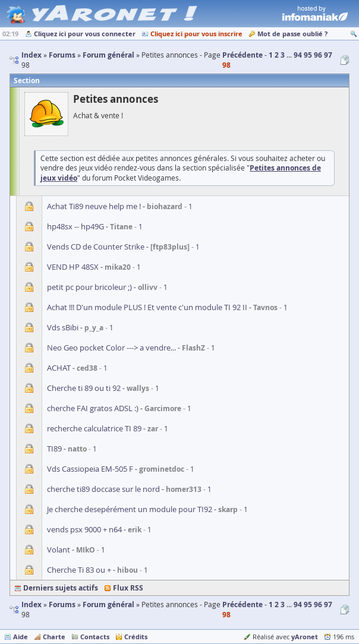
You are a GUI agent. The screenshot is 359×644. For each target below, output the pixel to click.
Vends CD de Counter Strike (96, 247)
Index (32, 604)
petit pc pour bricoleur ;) (89, 287)
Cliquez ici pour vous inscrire (196, 34)
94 (298, 55)
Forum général (108, 604)
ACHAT (59, 368)
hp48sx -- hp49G (75, 226)
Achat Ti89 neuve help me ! (94, 206)
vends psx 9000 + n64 (84, 529)
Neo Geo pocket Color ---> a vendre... (111, 348)
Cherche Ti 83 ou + (79, 570)
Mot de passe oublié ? (292, 34)
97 (328, 55)
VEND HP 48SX (73, 267)
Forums (62, 604)
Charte (54, 637)
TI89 (54, 449)
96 (318, 55)
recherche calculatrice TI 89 (94, 428)
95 (308, 55)
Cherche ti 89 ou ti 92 (84, 388)
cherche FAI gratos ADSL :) (93, 408)
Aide (21, 637)
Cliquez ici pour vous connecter (85, 34)
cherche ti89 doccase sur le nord (103, 489)
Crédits (136, 637)
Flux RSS (128, 588)
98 (226, 65)
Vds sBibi (63, 327)
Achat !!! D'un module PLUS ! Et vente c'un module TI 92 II (147, 307)
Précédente (243, 55)
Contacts (95, 637)
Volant (59, 550)
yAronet (305, 637)
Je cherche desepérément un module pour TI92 (130, 509)
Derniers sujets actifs (61, 588)
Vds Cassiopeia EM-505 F (90, 469)
